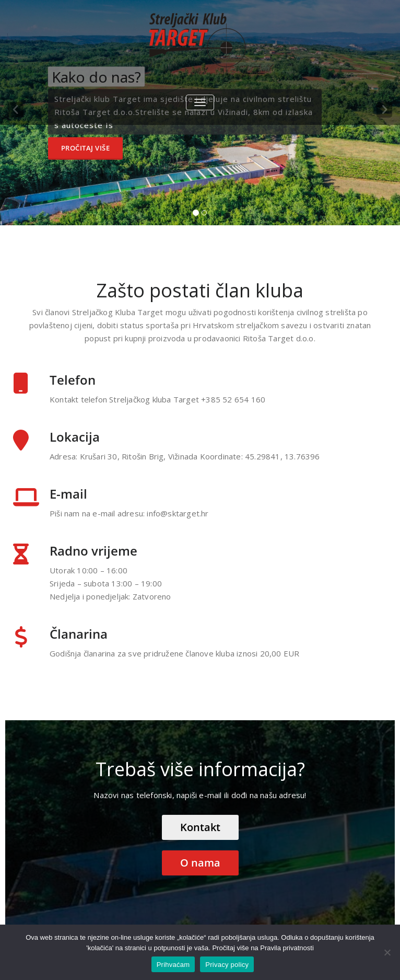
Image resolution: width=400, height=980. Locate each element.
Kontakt (200, 827)
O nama (200, 863)
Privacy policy (227, 965)
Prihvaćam (173, 965)
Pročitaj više (86, 148)
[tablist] (200, 215)
